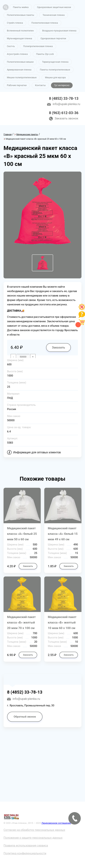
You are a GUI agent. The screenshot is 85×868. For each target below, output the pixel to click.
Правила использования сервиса (26, 846)
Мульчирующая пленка (19, 38)
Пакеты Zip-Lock (45, 54)
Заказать (58, 347)
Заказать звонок (66, 118)
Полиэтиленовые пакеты (20, 15)
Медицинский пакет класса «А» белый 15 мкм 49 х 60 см (63, 534)
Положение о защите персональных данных (33, 838)
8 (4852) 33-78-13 (64, 98)
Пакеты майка (21, 7)
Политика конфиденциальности (25, 853)
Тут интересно (62, 85)
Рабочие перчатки (17, 85)
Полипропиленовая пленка (38, 46)
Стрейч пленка (15, 23)
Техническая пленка (53, 15)
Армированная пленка (19, 70)
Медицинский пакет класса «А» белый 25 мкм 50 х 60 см (22, 534)
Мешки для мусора (55, 77)
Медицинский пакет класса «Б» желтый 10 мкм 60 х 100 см (62, 622)
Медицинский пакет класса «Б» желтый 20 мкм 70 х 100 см (21, 622)
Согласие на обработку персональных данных (34, 830)
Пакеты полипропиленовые (55, 70)
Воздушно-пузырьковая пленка (59, 31)
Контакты (40, 85)
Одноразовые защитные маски (54, 7)
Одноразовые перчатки (53, 38)
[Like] (82, 309)
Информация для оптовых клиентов (37, 452)
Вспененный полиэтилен (20, 31)
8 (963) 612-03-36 (64, 113)
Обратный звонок (25, 717)
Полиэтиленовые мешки (20, 62)
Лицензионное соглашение (56, 823)
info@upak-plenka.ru (66, 104)
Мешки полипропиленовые (22, 77)
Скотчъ (11, 46)
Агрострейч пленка (17, 54)
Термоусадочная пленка (55, 62)
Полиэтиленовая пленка (45, 23)
